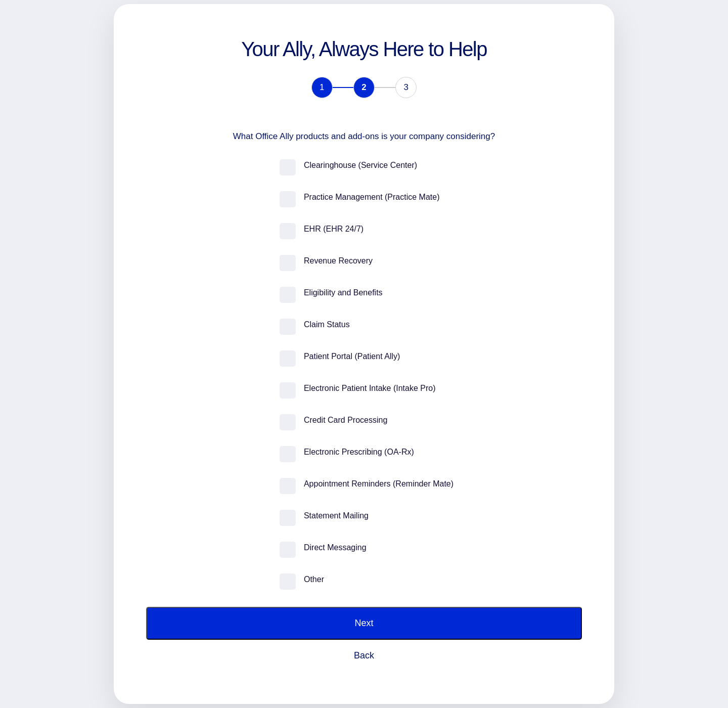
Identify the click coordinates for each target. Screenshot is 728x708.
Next (364, 623)
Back (364, 655)
